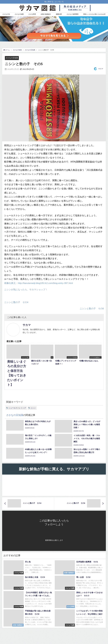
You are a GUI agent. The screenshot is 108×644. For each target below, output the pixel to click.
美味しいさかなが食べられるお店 (94, 14)
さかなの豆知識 (12, 58)
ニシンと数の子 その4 (16, 302)
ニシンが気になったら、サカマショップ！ (26, 289)
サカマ (101, 69)
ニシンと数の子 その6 (92, 308)
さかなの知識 (19, 14)
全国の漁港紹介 (46, 14)
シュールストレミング (17, 408)
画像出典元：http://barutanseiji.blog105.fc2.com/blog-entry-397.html (39, 283)
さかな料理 (32, 14)
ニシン (33, 408)
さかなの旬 (6, 14)
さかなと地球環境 (72, 14)
